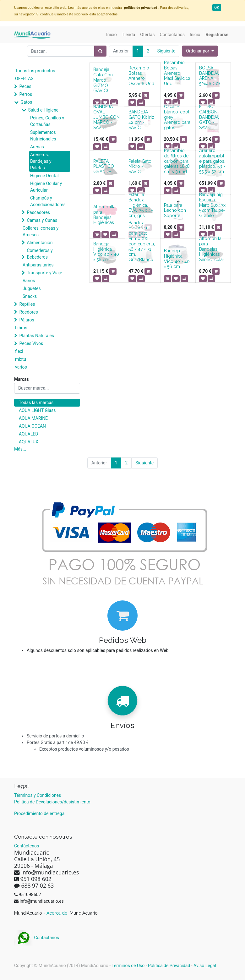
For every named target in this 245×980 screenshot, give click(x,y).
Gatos (26, 102)
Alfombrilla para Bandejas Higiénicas (104, 215)
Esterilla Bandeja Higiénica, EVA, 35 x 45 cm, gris (141, 205)
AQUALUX (29, 442)
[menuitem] (112, 35)
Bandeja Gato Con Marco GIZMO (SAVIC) (103, 80)
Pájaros (27, 320)
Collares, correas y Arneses (41, 231)
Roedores (28, 312)
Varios (29, 281)
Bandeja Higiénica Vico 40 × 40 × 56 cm (106, 252)
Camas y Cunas (42, 220)
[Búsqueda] (100, 51)
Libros (21, 328)
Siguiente (166, 51)
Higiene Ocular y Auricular (46, 187)
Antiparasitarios (38, 265)
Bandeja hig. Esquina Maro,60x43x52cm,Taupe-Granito (212, 205)
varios (21, 367)
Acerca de (57, 913)
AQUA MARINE (33, 418)
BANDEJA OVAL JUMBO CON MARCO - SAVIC (106, 117)
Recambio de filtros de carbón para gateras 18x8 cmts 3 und (177, 161)
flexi (19, 351)
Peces (25, 86)
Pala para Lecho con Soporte (175, 211)
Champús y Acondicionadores (48, 201)
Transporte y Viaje (44, 273)
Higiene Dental (44, 176)
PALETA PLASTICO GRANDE (104, 167)
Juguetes (32, 288)
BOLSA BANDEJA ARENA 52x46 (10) (210, 76)
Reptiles (27, 304)
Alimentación (40, 243)
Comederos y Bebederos (40, 254)
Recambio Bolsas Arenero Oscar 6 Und (141, 76)
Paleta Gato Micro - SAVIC (140, 167)
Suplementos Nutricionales (43, 136)
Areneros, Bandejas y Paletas (41, 161)
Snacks (30, 296)
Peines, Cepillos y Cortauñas (47, 121)
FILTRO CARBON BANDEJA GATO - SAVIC (209, 117)
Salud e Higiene (43, 110)
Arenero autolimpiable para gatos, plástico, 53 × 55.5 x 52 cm (212, 161)
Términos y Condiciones (38, 795)
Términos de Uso (128, 966)
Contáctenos (27, 846)
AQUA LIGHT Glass (37, 410)
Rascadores (38, 212)
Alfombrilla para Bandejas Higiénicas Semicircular (212, 249)
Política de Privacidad (169, 966)
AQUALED (28, 434)
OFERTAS (24, 79)
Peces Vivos (31, 343)
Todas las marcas (36, 402)
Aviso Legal (205, 966)
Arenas (37, 147)
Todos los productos (35, 71)
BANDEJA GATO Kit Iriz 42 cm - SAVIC (141, 120)
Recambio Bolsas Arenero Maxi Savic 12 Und (177, 73)
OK (217, 8)
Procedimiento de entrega (39, 813)
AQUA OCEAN (32, 426)
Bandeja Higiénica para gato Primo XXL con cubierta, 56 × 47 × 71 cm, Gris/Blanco (142, 241)
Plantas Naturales (37, 336)
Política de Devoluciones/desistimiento (52, 802)
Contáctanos (37, 938)
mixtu (21, 359)
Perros (26, 94)
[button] (200, 51)
